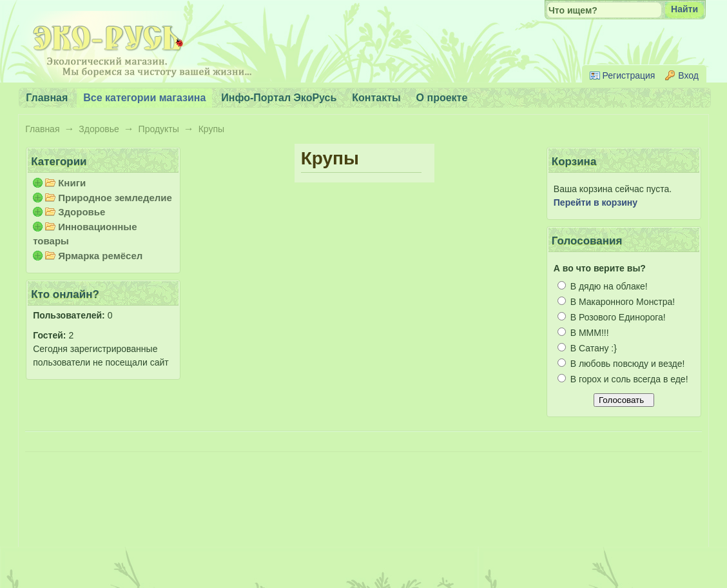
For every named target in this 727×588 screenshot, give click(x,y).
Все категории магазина (144, 98)
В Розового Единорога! (612, 317)
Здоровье (99, 129)
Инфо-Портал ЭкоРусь (279, 98)
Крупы (211, 129)
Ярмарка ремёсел (100, 256)
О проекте (442, 98)
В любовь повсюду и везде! (621, 364)
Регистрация (629, 75)
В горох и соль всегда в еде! (623, 379)
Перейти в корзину (596, 202)
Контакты (376, 98)
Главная (42, 129)
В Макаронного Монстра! (616, 302)
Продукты (159, 129)
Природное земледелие (115, 198)
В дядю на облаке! (603, 286)
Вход (688, 75)
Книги (72, 183)
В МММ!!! (583, 333)
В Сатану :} (587, 348)
